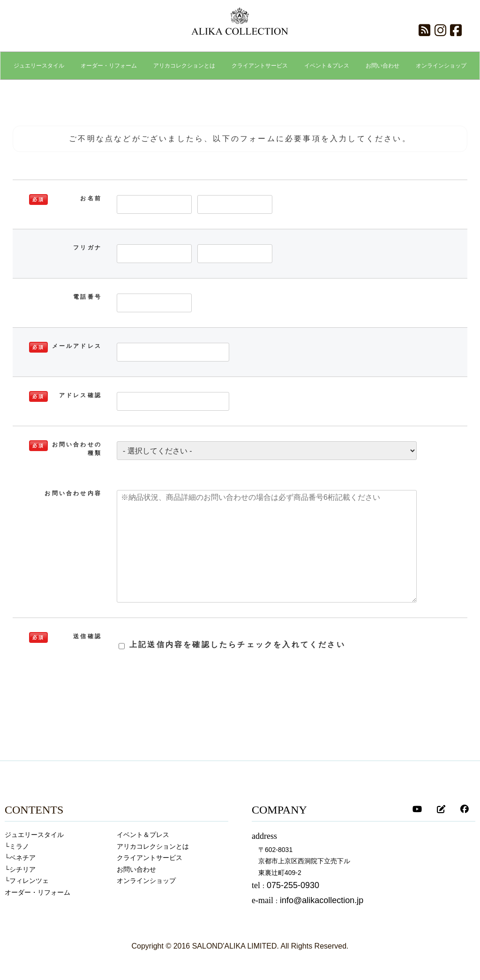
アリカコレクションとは (153, 846)
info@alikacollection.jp (322, 900)
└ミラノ (17, 846)
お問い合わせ (136, 869)
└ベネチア (20, 858)
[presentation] (247, 702)
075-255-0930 (293, 885)
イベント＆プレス (143, 835)
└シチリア (20, 869)
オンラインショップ (146, 881)
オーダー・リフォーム (37, 892)
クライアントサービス (150, 858)
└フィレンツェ (27, 881)
